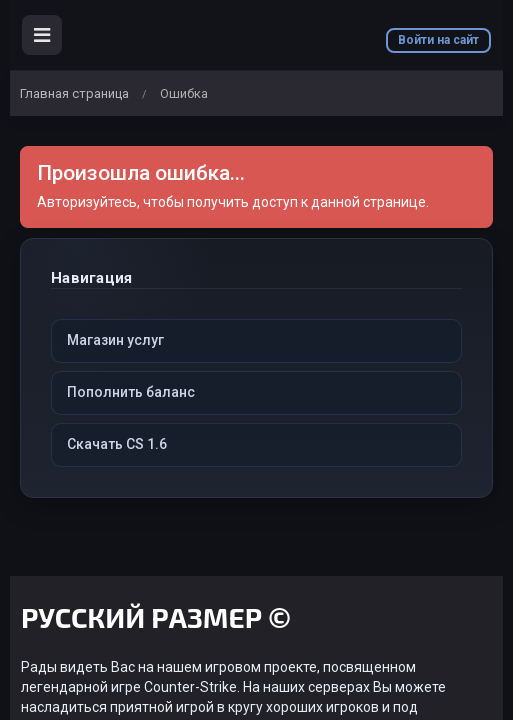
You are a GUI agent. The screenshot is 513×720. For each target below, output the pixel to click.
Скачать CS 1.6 (117, 444)
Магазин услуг (115, 340)
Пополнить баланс (131, 392)
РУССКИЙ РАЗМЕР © (156, 620)
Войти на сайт (438, 40)
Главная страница (74, 93)
